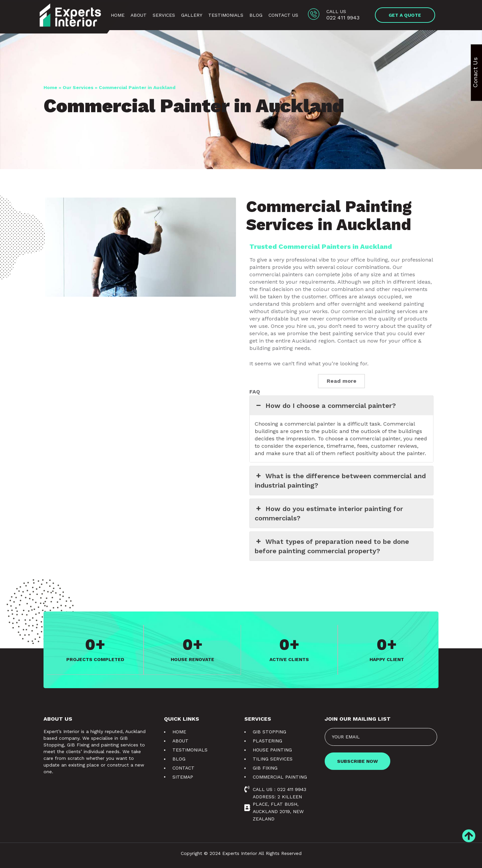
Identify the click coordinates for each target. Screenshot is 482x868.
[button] (405, 15)
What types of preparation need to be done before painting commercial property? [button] (332, 546)
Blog (256, 15)
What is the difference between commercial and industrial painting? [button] (340, 480)
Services (164, 15)
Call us (336, 11)
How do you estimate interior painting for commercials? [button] (329, 513)
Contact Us (283, 15)
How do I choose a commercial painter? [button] (325, 406)
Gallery (192, 15)
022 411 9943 (343, 18)
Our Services (78, 87)
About (139, 15)
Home (118, 15)
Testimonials (226, 15)
